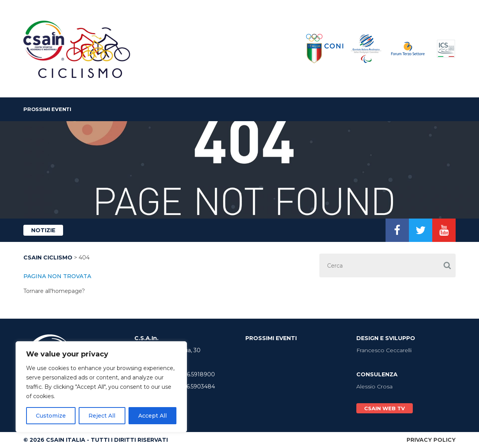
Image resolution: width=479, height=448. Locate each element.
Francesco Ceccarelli (384, 350)
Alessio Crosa (374, 386)
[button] (447, 265)
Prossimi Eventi (47, 109)
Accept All (152, 416)
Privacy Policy (431, 440)
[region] (101, 387)
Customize (51, 416)
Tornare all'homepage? (54, 291)
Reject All (102, 416)
